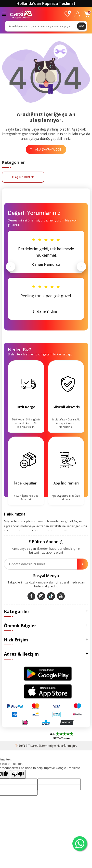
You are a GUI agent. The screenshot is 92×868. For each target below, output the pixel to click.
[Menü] (4, 14)
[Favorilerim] (67, 14)
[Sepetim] (87, 14)
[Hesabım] (77, 14)
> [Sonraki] (81, 266)
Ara (82, 26)
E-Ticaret (32, 746)
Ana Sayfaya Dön (46, 149)
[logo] (21, 14)
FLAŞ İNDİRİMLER (23, 177)
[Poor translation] (18, 774)
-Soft (20, 746)
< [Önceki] (11, 266)
